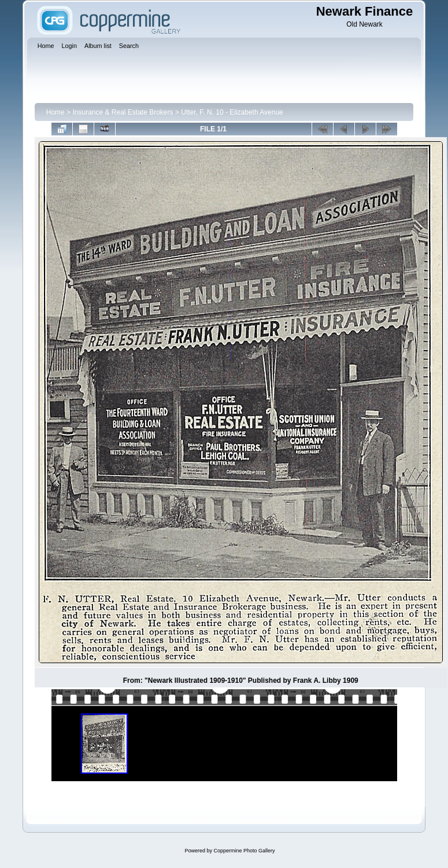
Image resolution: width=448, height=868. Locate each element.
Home (55, 112)
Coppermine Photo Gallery (244, 851)
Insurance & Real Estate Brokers (123, 112)
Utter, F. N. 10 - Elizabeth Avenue (232, 112)
